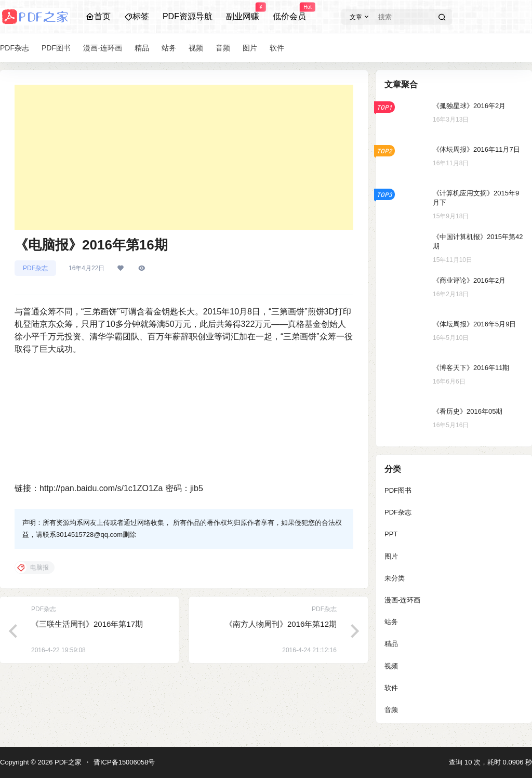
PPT (391, 534)
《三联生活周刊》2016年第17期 (87, 624)
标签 (137, 16)
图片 (391, 556)
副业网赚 (243, 12)
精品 (391, 644)
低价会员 (289, 12)
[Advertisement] (184, 157)
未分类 (395, 578)
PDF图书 (398, 490)
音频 (391, 710)
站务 (391, 622)
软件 (391, 688)
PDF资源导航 (188, 16)
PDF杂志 (35, 268)
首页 (98, 16)
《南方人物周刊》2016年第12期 (281, 624)
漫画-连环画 (402, 600)
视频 (391, 666)
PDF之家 (67, 762)
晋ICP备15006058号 (124, 762)
